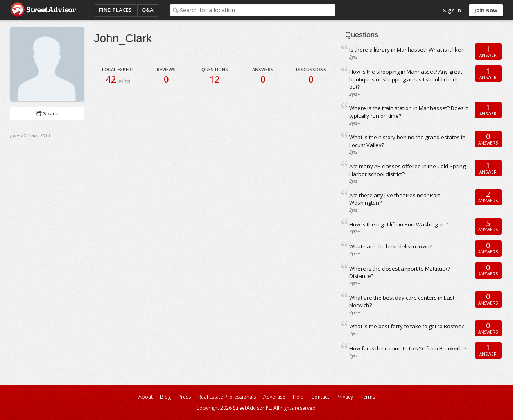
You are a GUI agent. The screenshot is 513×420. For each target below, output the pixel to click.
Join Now (486, 10)
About (146, 397)
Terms (368, 397)
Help (298, 397)
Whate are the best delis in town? (391, 246)
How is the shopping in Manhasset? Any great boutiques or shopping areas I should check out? (406, 79)
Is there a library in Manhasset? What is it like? (406, 50)
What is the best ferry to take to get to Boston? (407, 326)
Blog (165, 397)
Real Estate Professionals (227, 397)
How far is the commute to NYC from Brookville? (408, 348)
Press (184, 397)
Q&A (148, 10)
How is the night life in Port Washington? (399, 224)
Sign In (452, 10)
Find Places (115, 10)
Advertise (274, 397)
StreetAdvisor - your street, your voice (43, 10)
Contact (320, 397)
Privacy (345, 397)
